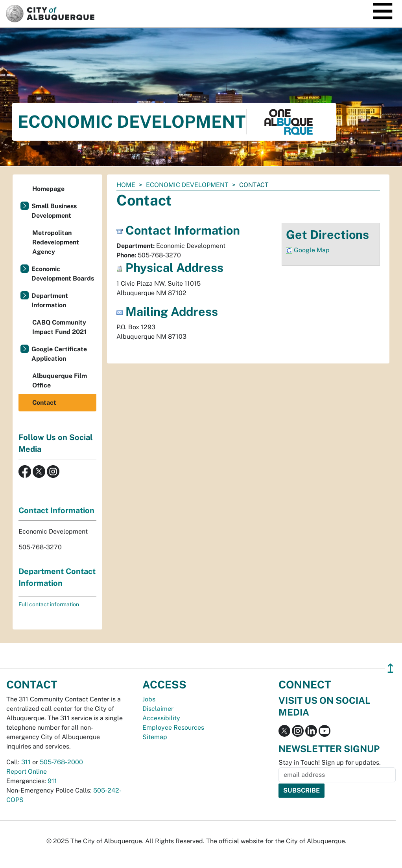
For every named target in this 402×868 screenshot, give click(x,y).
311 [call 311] (26, 762)
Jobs (149, 699)
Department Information (50, 300)
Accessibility (161, 718)
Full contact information (49, 604)
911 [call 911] (52, 781)
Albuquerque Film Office (60, 381)
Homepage (48, 189)
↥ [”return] (390, 668)
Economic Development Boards (63, 274)
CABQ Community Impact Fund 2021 (59, 327)
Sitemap (155, 737)
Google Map (312, 250)
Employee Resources (173, 728)
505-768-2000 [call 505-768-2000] (61, 762)
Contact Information (56, 510)
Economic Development (187, 185)
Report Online (27, 772)
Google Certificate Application (59, 354)
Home (126, 185)
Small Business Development (54, 211)
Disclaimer (158, 709)
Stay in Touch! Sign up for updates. (330, 762)
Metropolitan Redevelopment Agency (56, 242)
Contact (44, 403)
